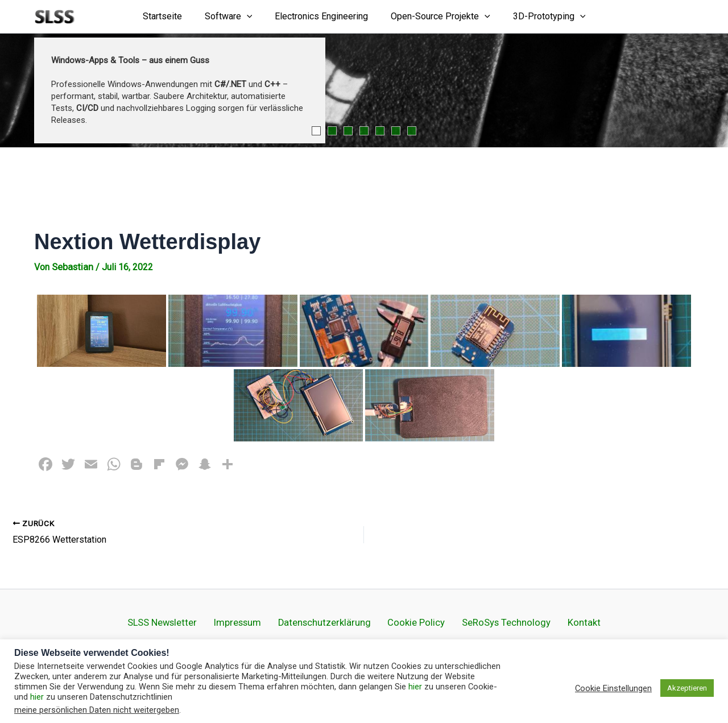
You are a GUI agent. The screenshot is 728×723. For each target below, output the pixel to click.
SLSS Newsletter (190, 621)
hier (415, 687)
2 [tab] (332, 131)
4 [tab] (364, 131)
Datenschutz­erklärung (332, 621)
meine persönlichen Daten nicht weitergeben (97, 710)
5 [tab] (380, 131)
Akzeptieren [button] (687, 688)
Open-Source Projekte (436, 16)
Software (233, 16)
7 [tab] (412, 131)
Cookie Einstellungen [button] (613, 688)
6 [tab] (396, 131)
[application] (251, 16)
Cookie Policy (411, 621)
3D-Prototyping (540, 16)
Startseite (171, 16)
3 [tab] (348, 131)
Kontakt (557, 621)
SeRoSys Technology (491, 621)
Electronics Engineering (321, 16)
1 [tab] (316, 131)
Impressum (257, 621)
